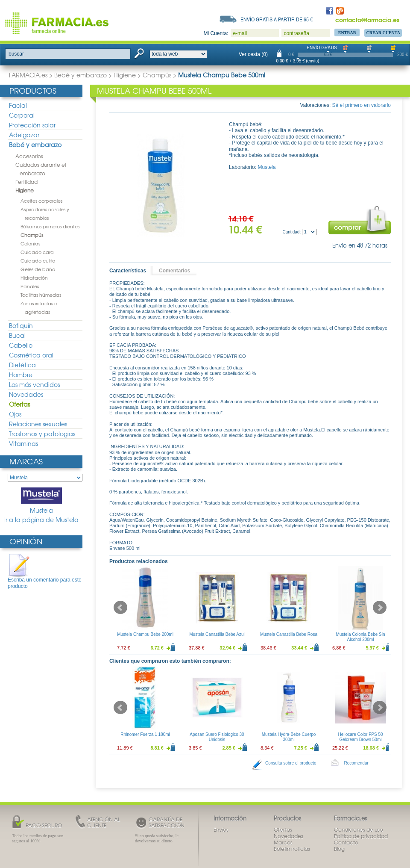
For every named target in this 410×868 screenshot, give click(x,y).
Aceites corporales (41, 201)
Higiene (125, 75)
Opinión (26, 541)
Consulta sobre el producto (291, 763)
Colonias (30, 243)
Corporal (22, 115)
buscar (16, 54)
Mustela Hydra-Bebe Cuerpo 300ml (289, 737)
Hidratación (34, 278)
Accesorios (29, 156)
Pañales (30, 286)
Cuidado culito (38, 260)
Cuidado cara (37, 252)
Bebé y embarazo (81, 75)
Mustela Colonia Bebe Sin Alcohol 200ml (360, 637)
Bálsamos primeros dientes (50, 226)
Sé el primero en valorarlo (362, 105)
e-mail (240, 33)
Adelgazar (24, 135)
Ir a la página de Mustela (41, 520)
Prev (120, 608)
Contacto (346, 842)
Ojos (15, 414)
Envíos (221, 830)
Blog (339, 849)
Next (380, 608)
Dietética (22, 365)
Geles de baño (38, 269)
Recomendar (356, 763)
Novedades (26, 394)
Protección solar (32, 125)
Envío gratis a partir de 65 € (277, 19)
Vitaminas (23, 443)
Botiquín (21, 325)
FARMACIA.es (28, 75)
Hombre (21, 375)
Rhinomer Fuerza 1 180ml (145, 734)
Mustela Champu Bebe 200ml (145, 634)
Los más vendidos (34, 384)
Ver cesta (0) (253, 54)
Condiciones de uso (359, 830)
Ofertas (19, 404)
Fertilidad (26, 182)
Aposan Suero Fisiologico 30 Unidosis (217, 737)
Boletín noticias (292, 849)
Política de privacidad (361, 836)
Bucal (17, 335)
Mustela (41, 501)
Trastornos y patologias (42, 434)
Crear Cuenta (383, 33)
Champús (157, 75)
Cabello (21, 345)
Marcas (26, 461)
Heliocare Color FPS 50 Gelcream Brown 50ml (360, 737)
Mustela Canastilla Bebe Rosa (289, 634)
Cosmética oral (31, 355)
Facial (18, 105)
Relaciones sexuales (38, 424)
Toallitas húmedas (41, 295)
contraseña (296, 33)
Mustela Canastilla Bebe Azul (217, 634)
